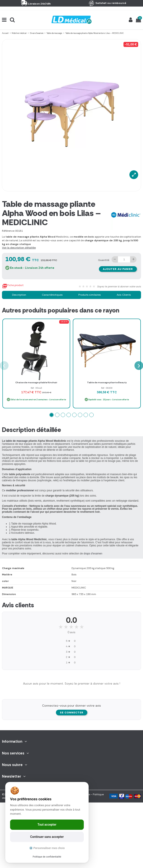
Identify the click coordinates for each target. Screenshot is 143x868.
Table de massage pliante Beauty (107, 382)
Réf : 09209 (107, 388)
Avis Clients (124, 295)
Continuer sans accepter (47, 837)
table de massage (16, 441)
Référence (8, 231)
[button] (52, 415)
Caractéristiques (52, 295)
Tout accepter (47, 825)
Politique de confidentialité (47, 857)
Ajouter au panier (118, 269)
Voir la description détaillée (19, 248)
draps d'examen (93, 554)
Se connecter (72, 713)
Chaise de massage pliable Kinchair (36, 382)
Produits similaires (90, 295)
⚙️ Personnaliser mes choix (47, 848)
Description (19, 295)
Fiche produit (13, 286)
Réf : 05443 (36, 388)
